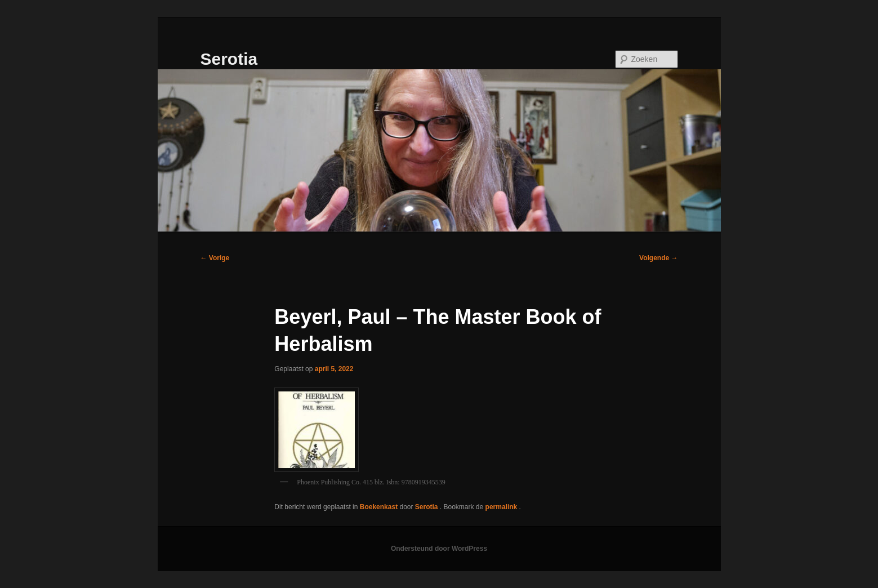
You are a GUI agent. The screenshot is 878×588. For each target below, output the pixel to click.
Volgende (658, 258)
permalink (502, 507)
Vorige (215, 258)
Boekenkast (379, 507)
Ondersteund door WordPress (439, 549)
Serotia (229, 59)
